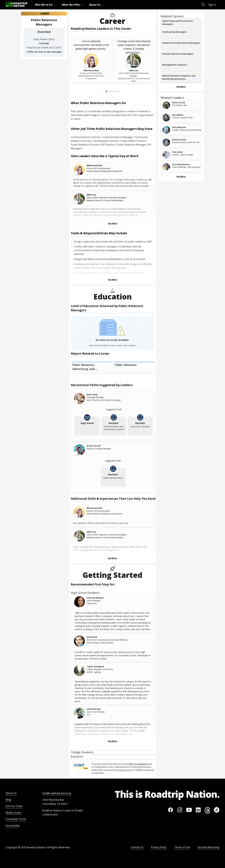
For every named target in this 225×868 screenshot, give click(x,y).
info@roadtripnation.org (57, 793)
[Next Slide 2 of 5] (123, 91)
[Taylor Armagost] (80, 670)
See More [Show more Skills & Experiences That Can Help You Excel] (113, 558)
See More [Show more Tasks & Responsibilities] (113, 280)
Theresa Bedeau (95, 598)
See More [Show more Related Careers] (181, 87)
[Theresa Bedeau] (80, 602)
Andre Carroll (94, 446)
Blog (8, 800)
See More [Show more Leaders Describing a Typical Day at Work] (113, 223)
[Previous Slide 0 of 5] (102, 91)
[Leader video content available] (80, 169)
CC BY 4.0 (122, 770)
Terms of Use (182, 847)
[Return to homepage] (17, 5)
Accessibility (13, 826)
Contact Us (137, 847)
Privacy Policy (159, 847)
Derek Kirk (92, 637)
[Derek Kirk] (80, 641)
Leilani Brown (94, 709)
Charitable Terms (16, 819)
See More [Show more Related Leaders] (181, 176)
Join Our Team (14, 806)
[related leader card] (181, 105)
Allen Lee (91, 195)
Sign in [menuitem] (212, 5)
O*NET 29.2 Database (137, 764)
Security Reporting (208, 847)
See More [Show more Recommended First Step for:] (113, 741)
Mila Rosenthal (94, 165)
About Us (11, 793)
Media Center (14, 813)
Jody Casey (92, 394)
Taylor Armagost (95, 666)
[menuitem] (46, 5)
